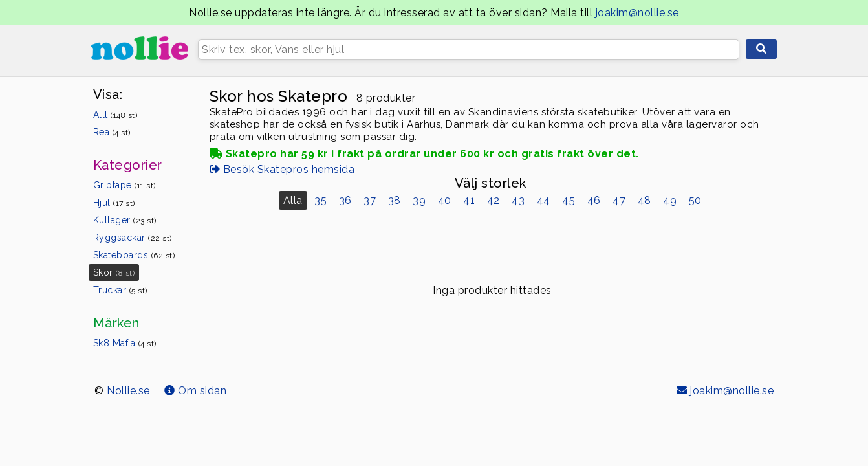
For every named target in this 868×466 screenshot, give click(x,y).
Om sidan (195, 391)
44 (544, 200)
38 (395, 200)
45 (569, 200)
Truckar (120, 290)
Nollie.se (128, 391)
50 (695, 200)
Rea (112, 132)
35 (320, 200)
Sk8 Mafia (125, 343)
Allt (115, 115)
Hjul (114, 203)
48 (645, 200)
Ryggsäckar (133, 238)
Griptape (125, 185)
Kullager (125, 220)
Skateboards (134, 255)
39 (419, 200)
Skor (114, 272)
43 (518, 200)
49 (670, 200)
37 (370, 200)
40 (445, 200)
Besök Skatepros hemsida (282, 169)
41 (469, 200)
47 (619, 200)
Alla (293, 200)
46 (594, 200)
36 (345, 200)
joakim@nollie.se (637, 13)
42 (494, 200)
